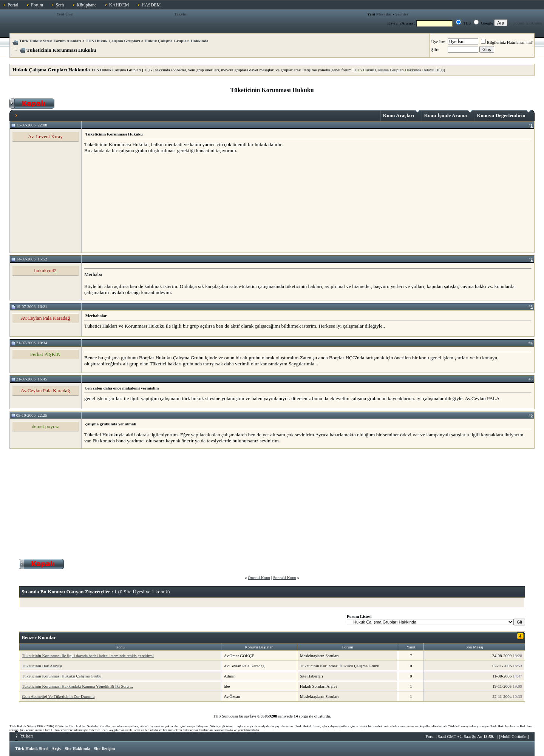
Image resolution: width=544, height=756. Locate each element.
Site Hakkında (77, 748)
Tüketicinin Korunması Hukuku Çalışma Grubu (62, 676)
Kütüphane (87, 5)
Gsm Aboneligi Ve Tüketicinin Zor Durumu (58, 696)
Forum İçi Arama (528, 23)
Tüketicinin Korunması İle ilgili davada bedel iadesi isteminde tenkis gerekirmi (88, 656)
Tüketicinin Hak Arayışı (42, 666)
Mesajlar (384, 14)
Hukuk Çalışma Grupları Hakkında (177, 41)
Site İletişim (104, 748)
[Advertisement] (141, 203)
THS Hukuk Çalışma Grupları (113, 41)
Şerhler (402, 14)
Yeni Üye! (65, 14)
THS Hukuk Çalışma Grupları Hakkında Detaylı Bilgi (399, 70)
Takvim (181, 14)
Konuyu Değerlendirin (504, 114)
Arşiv (57, 748)
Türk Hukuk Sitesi (32, 748)
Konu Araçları (401, 114)
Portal (13, 5)
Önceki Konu (259, 577)
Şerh (60, 5)
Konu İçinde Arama (448, 114)
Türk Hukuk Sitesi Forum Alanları (50, 41)
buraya (190, 726)
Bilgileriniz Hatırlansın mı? (507, 42)
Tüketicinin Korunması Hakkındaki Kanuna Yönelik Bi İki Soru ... (77, 686)
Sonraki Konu (285, 577)
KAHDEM (119, 5)
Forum (37, 5)
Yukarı (24, 736)
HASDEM (151, 5)
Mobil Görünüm (514, 736)
